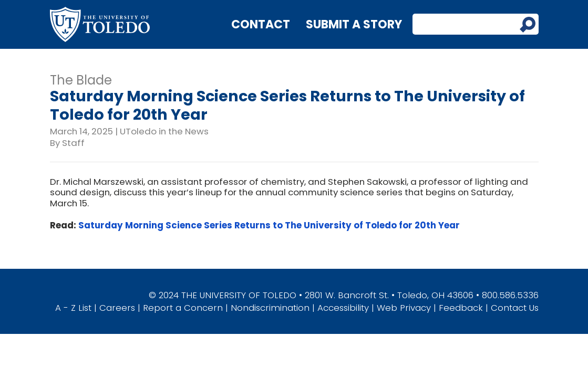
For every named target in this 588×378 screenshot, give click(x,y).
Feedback (461, 308)
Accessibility (343, 308)
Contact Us (515, 308)
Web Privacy (404, 308)
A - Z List (73, 308)
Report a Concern (183, 308)
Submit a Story (354, 24)
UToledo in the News (164, 131)
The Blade (81, 80)
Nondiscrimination (270, 308)
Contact (261, 24)
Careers (117, 308)
